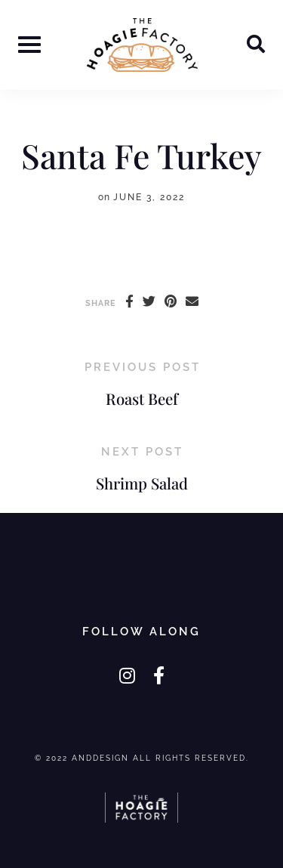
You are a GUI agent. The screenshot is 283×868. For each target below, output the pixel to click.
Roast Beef (142, 398)
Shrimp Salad (142, 483)
